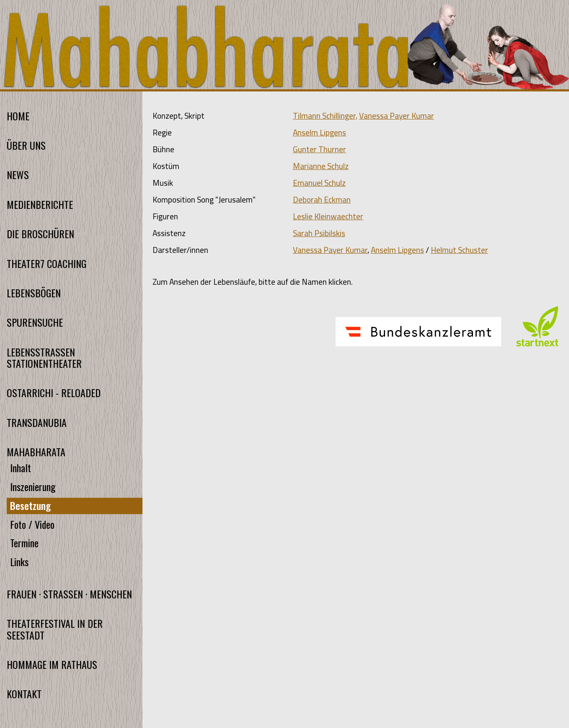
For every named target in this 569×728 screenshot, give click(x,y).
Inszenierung (33, 487)
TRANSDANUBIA (37, 422)
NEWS (18, 175)
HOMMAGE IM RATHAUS (52, 664)
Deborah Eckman (322, 200)
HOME (18, 116)
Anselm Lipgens (319, 133)
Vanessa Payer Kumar (397, 116)
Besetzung (30, 506)
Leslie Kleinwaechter (328, 216)
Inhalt (21, 468)
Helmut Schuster (459, 250)
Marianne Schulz (321, 166)
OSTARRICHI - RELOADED (54, 393)
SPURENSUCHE (35, 322)
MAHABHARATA (36, 452)
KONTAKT (24, 694)
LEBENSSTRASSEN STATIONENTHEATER (44, 358)
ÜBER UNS (26, 145)
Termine (24, 543)
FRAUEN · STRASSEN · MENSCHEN (69, 594)
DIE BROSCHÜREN (40, 234)
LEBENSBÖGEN (34, 293)
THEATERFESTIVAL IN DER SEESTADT (55, 629)
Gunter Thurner (319, 149)
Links (19, 562)
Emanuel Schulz (319, 183)
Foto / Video (32, 524)
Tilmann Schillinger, (325, 116)
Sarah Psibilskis (319, 233)
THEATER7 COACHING (47, 264)
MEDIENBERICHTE (40, 204)
